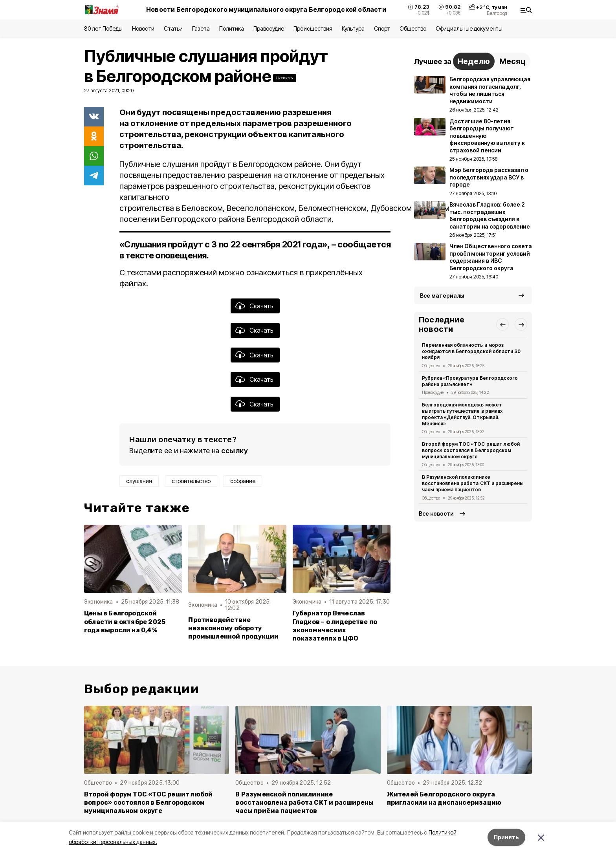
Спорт (382, 28)
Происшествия (313, 28)
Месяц (512, 61)
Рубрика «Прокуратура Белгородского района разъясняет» (470, 381)
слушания (139, 481)
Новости (143, 28)
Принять (506, 837)
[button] (502, 324)
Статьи (173, 28)
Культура (353, 28)
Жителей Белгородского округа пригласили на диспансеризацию (444, 798)
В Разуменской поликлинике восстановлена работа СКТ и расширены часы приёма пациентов (473, 483)
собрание (243, 481)
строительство (191, 481)
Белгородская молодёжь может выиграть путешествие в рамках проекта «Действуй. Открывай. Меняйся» (462, 414)
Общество (413, 28)
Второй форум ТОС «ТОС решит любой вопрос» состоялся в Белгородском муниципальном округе (471, 450)
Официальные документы (469, 28)
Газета (201, 28)
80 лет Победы (103, 28)
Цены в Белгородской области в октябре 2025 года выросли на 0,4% (125, 621)
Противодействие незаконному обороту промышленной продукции (233, 628)
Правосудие (269, 28)
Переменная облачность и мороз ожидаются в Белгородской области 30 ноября (471, 351)
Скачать (261, 306)
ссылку (235, 451)
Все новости (436, 513)
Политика (232, 28)
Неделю (474, 61)
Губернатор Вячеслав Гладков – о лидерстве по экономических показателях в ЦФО (335, 626)
